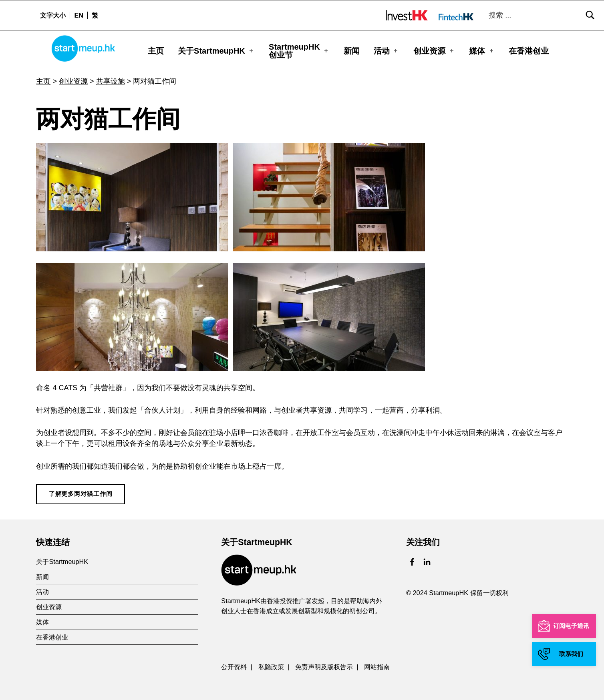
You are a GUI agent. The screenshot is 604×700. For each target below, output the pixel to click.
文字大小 (53, 15)
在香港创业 (529, 50)
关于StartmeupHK (216, 50)
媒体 (482, 50)
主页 (156, 50)
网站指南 (377, 663)
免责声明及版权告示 (324, 663)
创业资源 (434, 50)
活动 (387, 50)
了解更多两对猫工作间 (81, 490)
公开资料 (234, 663)
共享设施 (111, 78)
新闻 (352, 50)
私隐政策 (271, 663)
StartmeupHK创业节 (299, 50)
